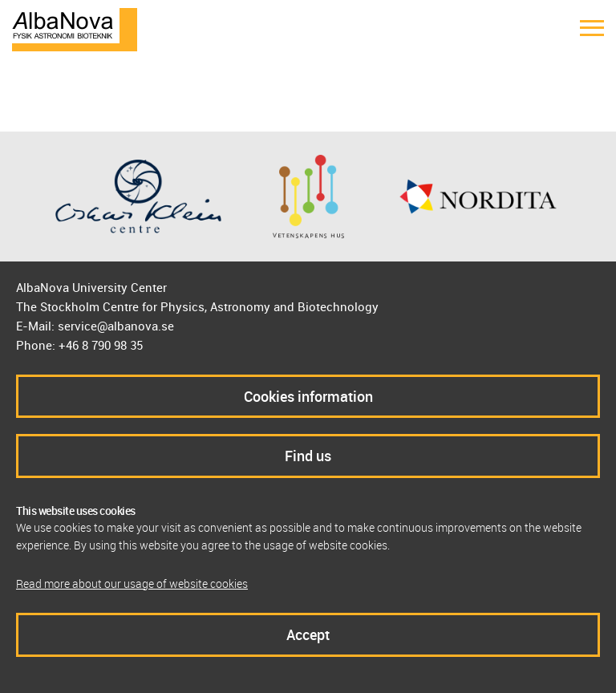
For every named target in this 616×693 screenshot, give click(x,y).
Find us (308, 456)
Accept (308, 634)
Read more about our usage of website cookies (132, 584)
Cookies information (308, 396)
